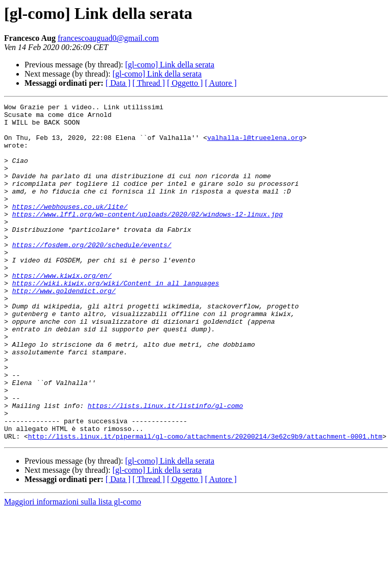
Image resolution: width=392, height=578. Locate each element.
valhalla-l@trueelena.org (255, 145)
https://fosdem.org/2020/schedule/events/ (92, 274)
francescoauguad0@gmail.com (108, 38)
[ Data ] (118, 83)
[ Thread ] (149, 83)
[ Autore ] (220, 83)
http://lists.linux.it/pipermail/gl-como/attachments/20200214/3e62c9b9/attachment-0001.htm (205, 503)
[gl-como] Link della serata (170, 65)
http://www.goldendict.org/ (64, 329)
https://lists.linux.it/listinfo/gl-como (165, 467)
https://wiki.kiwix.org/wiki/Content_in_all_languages (116, 320)
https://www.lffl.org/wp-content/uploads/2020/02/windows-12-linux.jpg (148, 237)
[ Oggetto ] (185, 83)
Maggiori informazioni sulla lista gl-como (72, 569)
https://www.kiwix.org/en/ (62, 310)
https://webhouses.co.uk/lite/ (70, 228)
